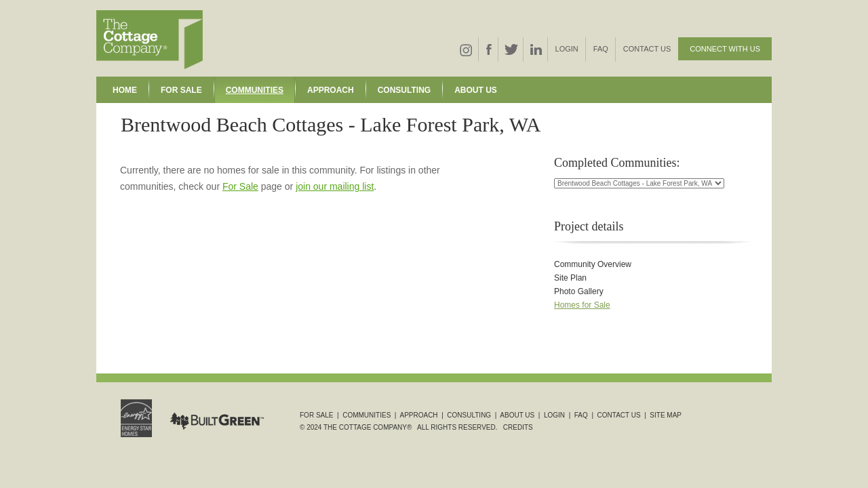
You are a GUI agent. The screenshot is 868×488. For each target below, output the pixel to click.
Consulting (404, 90)
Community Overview (593, 264)
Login (567, 49)
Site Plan (570, 278)
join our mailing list (335, 186)
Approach (331, 90)
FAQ (601, 49)
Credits (518, 427)
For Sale (181, 90)
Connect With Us (725, 49)
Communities (255, 90)
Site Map (666, 415)
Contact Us (647, 49)
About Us (476, 90)
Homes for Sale (582, 305)
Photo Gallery (579, 291)
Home (125, 90)
